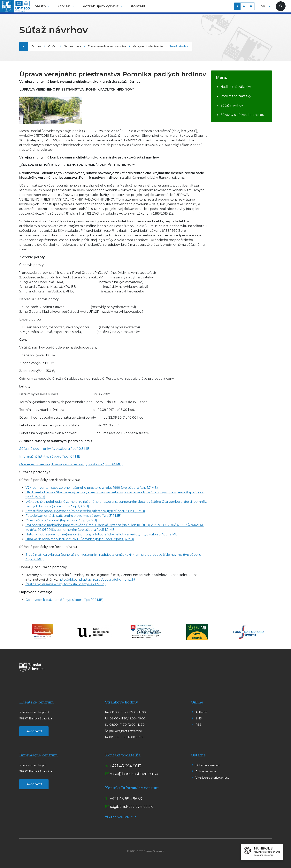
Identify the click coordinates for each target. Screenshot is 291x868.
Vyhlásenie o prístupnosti (212, 778)
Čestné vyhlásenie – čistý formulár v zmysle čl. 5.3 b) (66, 584)
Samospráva (73, 46)
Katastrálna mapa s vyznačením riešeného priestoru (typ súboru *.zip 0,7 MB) (85, 511)
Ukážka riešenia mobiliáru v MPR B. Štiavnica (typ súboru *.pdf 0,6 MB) (80, 539)
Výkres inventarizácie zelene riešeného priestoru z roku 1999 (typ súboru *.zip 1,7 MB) (92, 488)
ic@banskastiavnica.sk (131, 806)
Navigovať (34, 731)
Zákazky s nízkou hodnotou (242, 115)
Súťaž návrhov (232, 105)
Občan (53, 46)
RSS (198, 725)
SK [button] (264, 6)
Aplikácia (201, 712)
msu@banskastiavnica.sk (134, 774)
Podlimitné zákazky (236, 96)
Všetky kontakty (119, 817)
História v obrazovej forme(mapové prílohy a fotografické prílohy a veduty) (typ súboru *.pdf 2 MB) (102, 534)
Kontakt (138, 6)
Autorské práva (206, 771)
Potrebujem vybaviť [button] (101, 6)
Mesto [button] (41, 6)
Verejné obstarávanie (148, 46)
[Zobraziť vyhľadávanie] (281, 6)
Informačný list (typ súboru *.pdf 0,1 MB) (50, 456)
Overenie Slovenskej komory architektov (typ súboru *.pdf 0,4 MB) (71, 464)
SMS (199, 718)
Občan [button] (65, 6)
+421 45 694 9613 (125, 766)
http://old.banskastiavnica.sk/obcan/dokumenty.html (99, 580)
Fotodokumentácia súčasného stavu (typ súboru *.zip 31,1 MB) (73, 516)
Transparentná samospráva (107, 46)
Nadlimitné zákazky (236, 87)
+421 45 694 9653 (126, 799)
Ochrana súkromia (208, 765)
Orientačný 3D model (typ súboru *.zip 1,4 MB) (61, 520)
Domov (36, 46)
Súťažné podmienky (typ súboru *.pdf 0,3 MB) (55, 449)
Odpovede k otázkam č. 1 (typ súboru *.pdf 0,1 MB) (65, 600)
